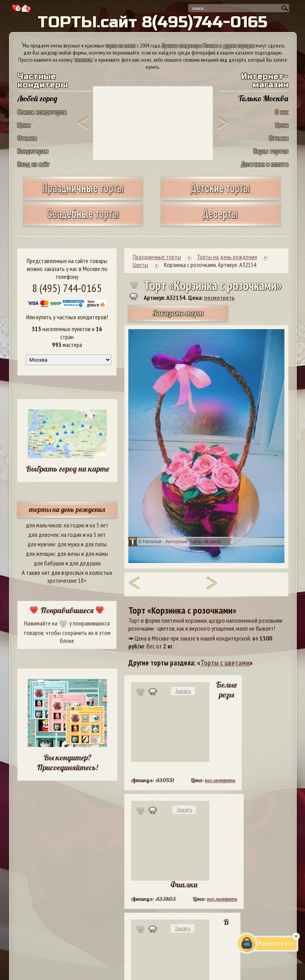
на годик (74, 525)
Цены (24, 125)
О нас (282, 112)
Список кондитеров (42, 112)
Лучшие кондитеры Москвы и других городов (208, 45)
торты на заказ (120, 45)
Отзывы (27, 138)
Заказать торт (178, 313)
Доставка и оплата (265, 164)
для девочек (43, 535)
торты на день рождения (67, 509)
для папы (96, 544)
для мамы (97, 554)
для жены (69, 554)
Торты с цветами (225, 663)
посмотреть (219, 298)
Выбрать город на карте (68, 469)
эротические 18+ (67, 580)
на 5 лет (99, 525)
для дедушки (85, 563)
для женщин (40, 554)
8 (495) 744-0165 (67, 288)
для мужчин (41, 544)
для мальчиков (44, 525)
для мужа (69, 544)
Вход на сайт (34, 164)
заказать (84, 60)
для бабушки (49, 563)
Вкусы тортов (271, 151)
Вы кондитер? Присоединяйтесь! (67, 762)
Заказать (183, 691)
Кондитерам (33, 151)
